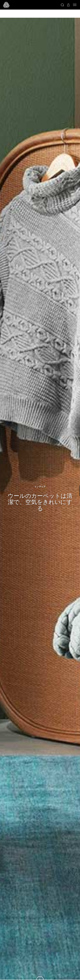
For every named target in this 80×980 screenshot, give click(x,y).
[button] (62, 5)
